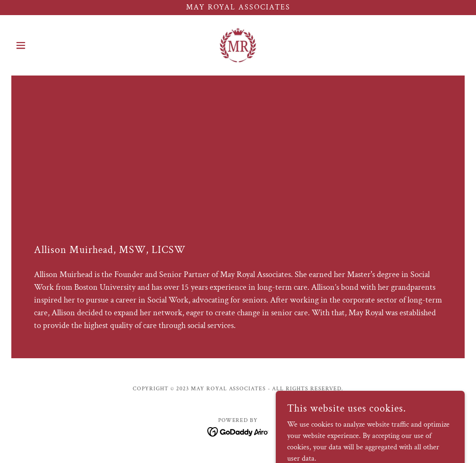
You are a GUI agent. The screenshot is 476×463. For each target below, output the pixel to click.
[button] (45, 45)
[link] (238, 45)
